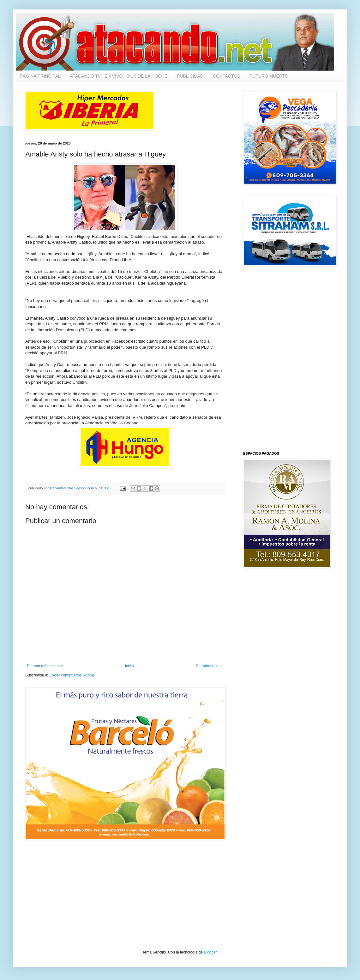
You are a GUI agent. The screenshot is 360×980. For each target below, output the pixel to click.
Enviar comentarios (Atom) (72, 675)
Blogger (210, 952)
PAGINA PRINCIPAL (40, 76)
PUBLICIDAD (190, 76)
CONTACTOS (227, 76)
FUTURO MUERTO (269, 76)
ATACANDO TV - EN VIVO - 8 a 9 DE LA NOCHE (119, 76)
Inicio (129, 666)
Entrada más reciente (45, 666)
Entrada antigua (209, 666)
